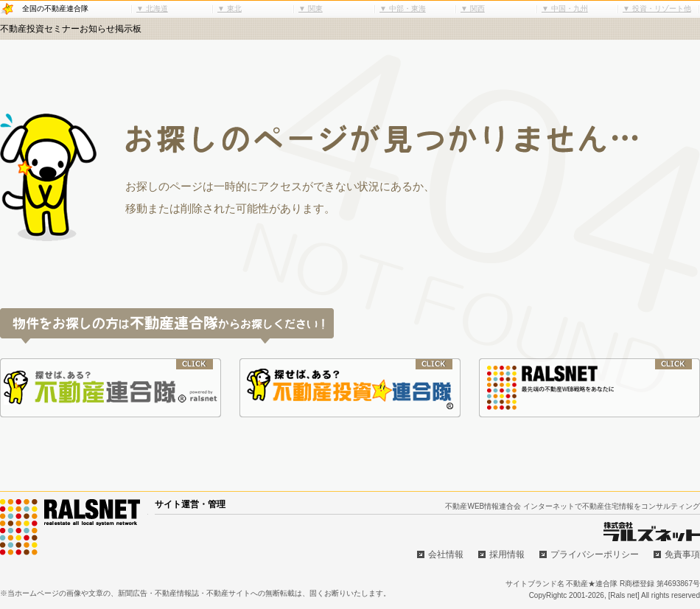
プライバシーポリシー (595, 554)
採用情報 (507, 554)
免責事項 (682, 554)
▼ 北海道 (152, 8)
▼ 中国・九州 (565, 8)
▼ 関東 (311, 8)
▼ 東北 (230, 8)
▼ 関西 (473, 8)
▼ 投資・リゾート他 (657, 8)
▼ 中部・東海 (403, 8)
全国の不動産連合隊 (55, 8)
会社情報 (446, 554)
